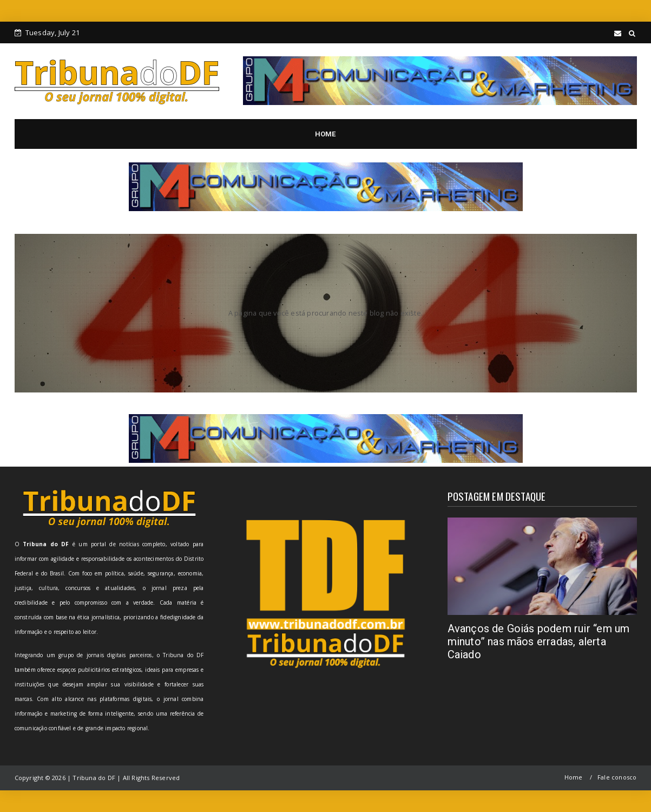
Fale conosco (617, 777)
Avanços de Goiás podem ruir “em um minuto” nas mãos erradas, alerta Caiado (539, 641)
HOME (325, 134)
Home (574, 777)
